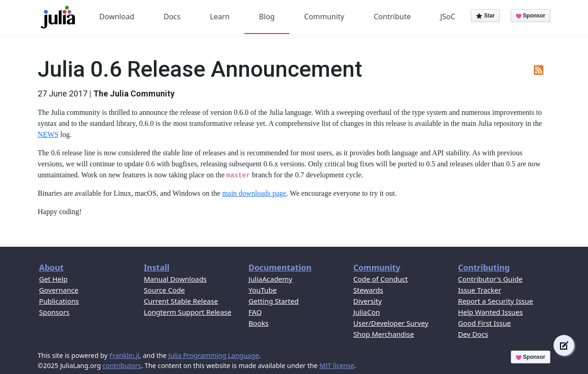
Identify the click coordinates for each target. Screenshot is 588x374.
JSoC (448, 17)
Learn (220, 17)
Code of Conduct (381, 279)
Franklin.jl (124, 355)
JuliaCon (367, 312)
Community (324, 17)
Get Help (53, 279)
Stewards (368, 290)
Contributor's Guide (490, 279)
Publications (59, 301)
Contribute (392, 17)
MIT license (337, 365)
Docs (172, 17)
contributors (122, 365)
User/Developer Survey (391, 323)
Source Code (164, 290)
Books (259, 323)
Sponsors (54, 312)
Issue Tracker (480, 290)
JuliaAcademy (270, 279)
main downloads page (254, 193)
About (51, 267)
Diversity (367, 301)
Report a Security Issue (495, 301)
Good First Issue (484, 323)
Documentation (280, 267)
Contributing (484, 267)
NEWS (48, 134)
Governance (59, 290)
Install (157, 267)
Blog (267, 17)
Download (117, 17)
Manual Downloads (175, 279)
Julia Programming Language (213, 355)
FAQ (255, 312)
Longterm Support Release (188, 312)
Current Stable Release (181, 301)
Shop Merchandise (384, 334)
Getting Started (274, 301)
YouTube (263, 290)
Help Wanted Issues (490, 312)
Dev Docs (473, 334)
